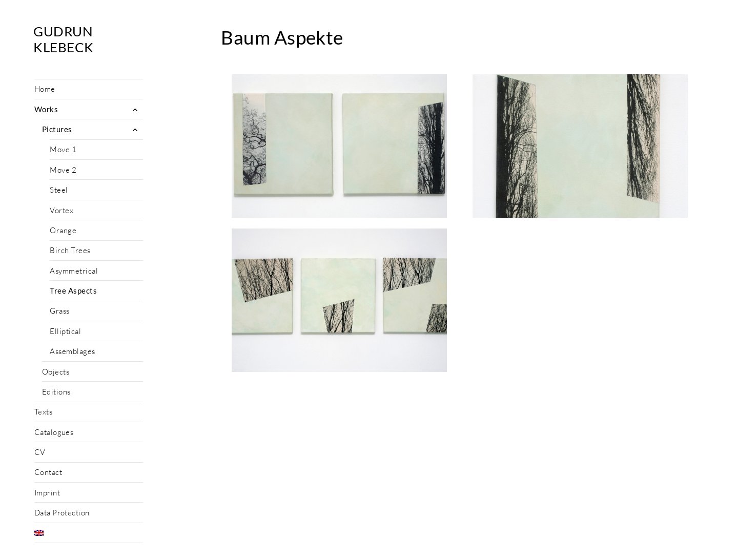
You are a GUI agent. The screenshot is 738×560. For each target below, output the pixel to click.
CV (40, 452)
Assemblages (72, 351)
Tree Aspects (73, 291)
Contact (48, 472)
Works (46, 109)
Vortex (61, 210)
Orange (63, 230)
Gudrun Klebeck (63, 39)
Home (45, 89)
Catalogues (54, 432)
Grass (59, 311)
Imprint (47, 493)
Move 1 (63, 149)
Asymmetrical (74, 271)
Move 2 (63, 170)
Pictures (57, 129)
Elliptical (65, 331)
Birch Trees (70, 250)
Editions (56, 392)
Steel (59, 190)
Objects (56, 372)
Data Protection (62, 513)
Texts (43, 412)
